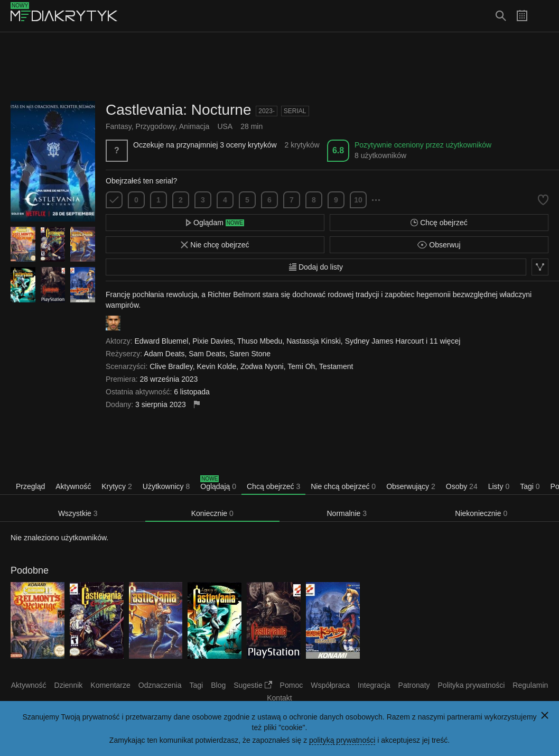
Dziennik (69, 685)
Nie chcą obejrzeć (343, 486)
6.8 (338, 150)
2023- (267, 111)
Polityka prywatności (472, 685)
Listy (499, 486)
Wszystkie (78, 513)
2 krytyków (302, 145)
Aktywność (73, 486)
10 (358, 200)
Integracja (374, 685)
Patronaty (414, 685)
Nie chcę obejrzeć (215, 245)
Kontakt (279, 698)
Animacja (194, 126)
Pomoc (292, 685)
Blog (218, 685)
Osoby (462, 486)
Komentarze (110, 685)
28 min (251, 126)
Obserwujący (411, 486)
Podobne (30, 570)
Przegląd (30, 486)
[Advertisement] (279, 67)
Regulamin (530, 685)
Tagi (530, 486)
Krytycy (117, 486)
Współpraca (330, 685)
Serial (295, 111)
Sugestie (253, 685)
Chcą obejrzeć (273, 486)
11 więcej (445, 341)
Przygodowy (156, 126)
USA (225, 126)
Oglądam (215, 223)
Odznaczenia (160, 685)
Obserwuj (439, 245)
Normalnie (347, 513)
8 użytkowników (380, 155)
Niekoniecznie (481, 513)
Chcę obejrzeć (439, 223)
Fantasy (119, 126)
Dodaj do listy (316, 267)
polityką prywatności (342, 740)
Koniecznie (212, 513)
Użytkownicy (166, 486)
